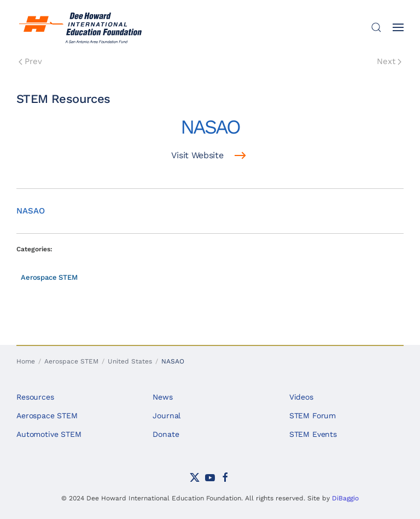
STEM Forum (313, 416)
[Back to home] (82, 27)
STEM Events (313, 434)
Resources (35, 397)
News (162, 397)
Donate (166, 434)
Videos (301, 397)
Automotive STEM (49, 434)
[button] (376, 27)
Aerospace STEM (49, 277)
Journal (167, 416)
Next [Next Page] (389, 61)
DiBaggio (345, 498)
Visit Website (197, 155)
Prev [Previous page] (30, 61)
